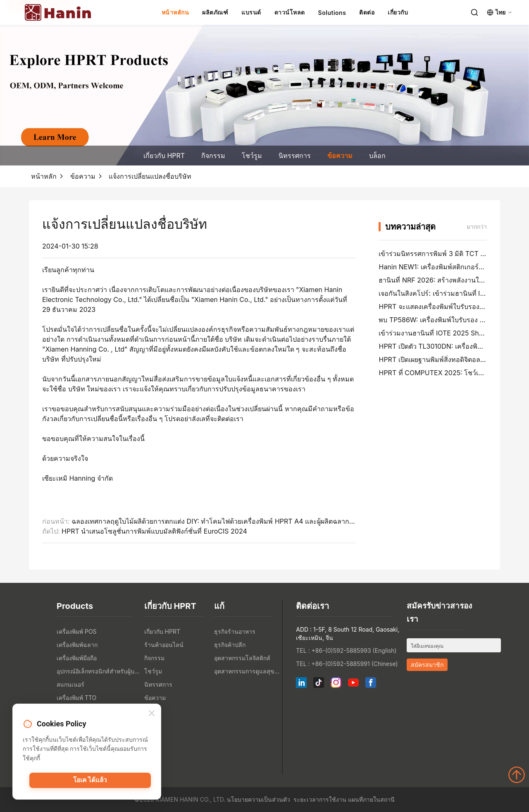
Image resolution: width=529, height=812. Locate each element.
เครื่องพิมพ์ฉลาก (77, 645)
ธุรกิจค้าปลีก (230, 645)
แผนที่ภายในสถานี (371, 799)
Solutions (332, 13)
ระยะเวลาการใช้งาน (320, 799)
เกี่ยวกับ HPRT (164, 156)
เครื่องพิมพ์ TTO (76, 698)
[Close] (152, 714)
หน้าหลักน (175, 12)
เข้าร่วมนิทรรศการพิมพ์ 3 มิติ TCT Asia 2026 (445, 254)
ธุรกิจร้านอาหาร (235, 631)
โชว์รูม (252, 156)
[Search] (474, 12)
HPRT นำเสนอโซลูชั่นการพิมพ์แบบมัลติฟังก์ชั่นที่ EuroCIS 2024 (154, 531)
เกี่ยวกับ (398, 12)
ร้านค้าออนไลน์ (164, 645)
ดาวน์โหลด (290, 12)
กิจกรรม (213, 156)
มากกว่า (477, 226)
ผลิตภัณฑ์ (215, 12)
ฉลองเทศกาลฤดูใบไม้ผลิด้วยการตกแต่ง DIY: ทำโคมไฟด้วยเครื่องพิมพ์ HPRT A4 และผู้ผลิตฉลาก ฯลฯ (217, 521)
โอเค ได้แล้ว (90, 781)
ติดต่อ (367, 12)
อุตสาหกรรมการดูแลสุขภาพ (247, 671)
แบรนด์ (251, 12)
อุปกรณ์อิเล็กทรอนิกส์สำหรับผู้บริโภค (98, 671)
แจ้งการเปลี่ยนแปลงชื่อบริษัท (150, 176)
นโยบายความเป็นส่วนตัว (259, 799)
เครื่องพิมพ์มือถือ (77, 658)
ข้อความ (340, 156)
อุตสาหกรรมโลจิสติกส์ (242, 658)
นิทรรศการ (295, 156)
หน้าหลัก (44, 176)
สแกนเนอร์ (70, 684)
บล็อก (377, 156)
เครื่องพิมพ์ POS (77, 631)
